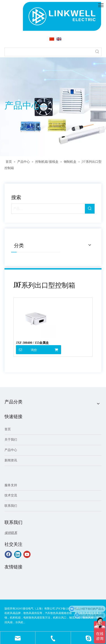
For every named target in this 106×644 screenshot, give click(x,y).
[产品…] (48, 209)
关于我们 (11, 440)
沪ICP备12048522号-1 (68, 609)
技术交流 (11, 495)
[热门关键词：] (97, 52)
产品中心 (11, 450)
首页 (8, 429)
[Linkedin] (18, 554)
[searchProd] (49, 52)
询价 (26, 350)
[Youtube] (27, 554)
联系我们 (11, 506)
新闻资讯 (11, 460)
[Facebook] (8, 554)
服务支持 (11, 485)
